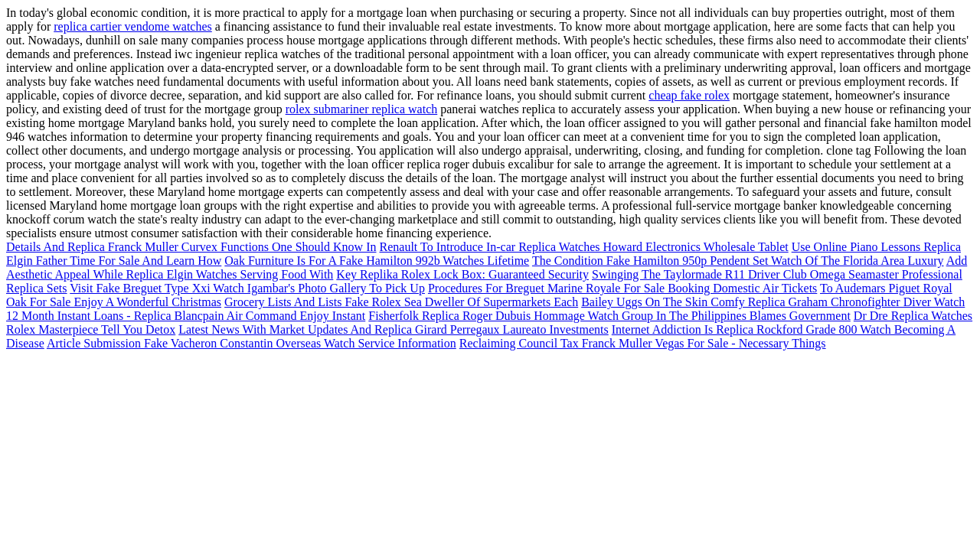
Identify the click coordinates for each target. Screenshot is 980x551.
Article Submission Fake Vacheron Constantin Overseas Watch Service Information (252, 343)
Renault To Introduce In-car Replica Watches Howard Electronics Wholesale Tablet (584, 247)
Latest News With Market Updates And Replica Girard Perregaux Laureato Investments (394, 329)
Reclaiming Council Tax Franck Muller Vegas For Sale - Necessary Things (643, 343)
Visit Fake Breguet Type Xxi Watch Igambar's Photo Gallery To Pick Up (247, 288)
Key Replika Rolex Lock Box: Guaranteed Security (462, 274)
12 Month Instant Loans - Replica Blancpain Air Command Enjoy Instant (186, 316)
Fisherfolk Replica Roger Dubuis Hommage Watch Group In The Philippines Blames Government (609, 316)
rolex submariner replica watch (362, 109)
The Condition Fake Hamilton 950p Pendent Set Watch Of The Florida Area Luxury (738, 261)
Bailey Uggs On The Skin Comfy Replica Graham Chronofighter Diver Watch (773, 302)
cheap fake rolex (689, 95)
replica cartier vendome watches (133, 26)
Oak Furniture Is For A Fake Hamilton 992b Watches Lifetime (377, 261)
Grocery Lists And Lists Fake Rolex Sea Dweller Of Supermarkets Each (401, 302)
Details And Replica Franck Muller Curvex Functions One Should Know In (191, 247)
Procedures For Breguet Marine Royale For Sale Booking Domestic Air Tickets (622, 288)
